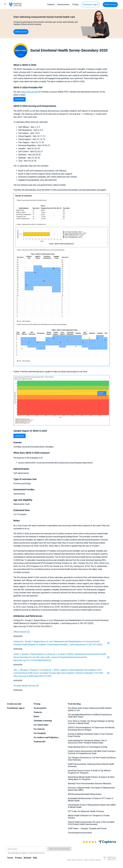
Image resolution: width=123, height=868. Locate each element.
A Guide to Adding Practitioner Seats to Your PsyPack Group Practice (90, 735)
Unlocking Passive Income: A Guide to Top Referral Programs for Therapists (89, 772)
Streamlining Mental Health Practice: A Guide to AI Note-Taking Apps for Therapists (91, 778)
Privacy (18, 858)
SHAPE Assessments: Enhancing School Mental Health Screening (91, 765)
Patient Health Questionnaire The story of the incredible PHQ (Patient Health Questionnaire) (91, 823)
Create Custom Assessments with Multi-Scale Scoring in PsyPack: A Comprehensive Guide (92, 752)
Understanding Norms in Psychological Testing (88, 747)
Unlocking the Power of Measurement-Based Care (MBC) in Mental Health (92, 806)
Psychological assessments (80, 833)
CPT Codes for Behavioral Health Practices (86, 811)
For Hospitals (40, 733)
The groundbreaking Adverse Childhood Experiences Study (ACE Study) (90, 716)
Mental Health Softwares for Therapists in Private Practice (89, 817)
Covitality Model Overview (26, 686)
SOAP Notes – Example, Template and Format (87, 828)
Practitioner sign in (91, 4)
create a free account (29, 92)
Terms (10, 858)
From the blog (74, 704)
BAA (35, 858)
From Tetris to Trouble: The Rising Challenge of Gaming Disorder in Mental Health (91, 722)
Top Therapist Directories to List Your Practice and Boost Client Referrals (92, 759)
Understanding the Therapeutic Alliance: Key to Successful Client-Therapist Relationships (87, 742)
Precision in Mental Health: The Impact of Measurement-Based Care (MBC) (92, 789)
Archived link (18, 636)
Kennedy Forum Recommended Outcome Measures (90, 784)
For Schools (39, 729)
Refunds (28, 858)
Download (20, 99)
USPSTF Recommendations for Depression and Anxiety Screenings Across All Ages (91, 729)
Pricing (75, 4)
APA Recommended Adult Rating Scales (85, 794)
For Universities (41, 725)
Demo (36, 716)
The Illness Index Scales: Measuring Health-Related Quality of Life (90, 709)
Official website (22, 632)
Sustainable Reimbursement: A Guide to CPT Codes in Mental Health (90, 800)
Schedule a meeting (43, 721)
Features (51, 4)
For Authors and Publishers (46, 737)
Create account (110, 4)
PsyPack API (40, 742)
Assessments (63, 4)
